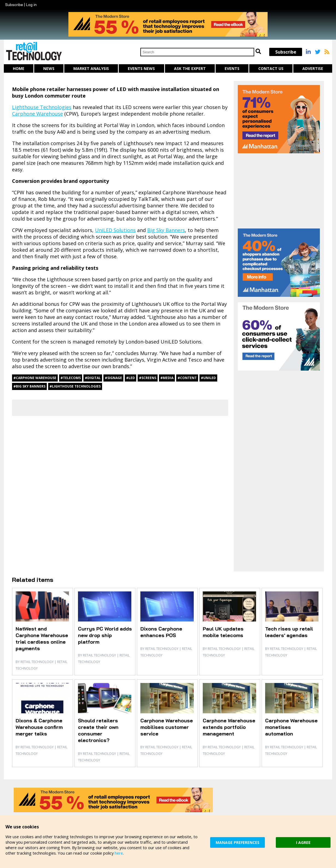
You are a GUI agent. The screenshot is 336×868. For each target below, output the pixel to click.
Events (232, 68)
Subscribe (14, 5)
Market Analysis (91, 68)
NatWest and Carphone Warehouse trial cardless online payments (42, 639)
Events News (141, 68)
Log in (31, 5)
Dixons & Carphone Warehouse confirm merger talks (39, 727)
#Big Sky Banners (29, 386)
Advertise (313, 68)
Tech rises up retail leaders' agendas (289, 632)
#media (167, 378)
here (121, 853)
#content (187, 378)
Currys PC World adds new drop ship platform (105, 635)
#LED (131, 378)
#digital (93, 378)
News (49, 68)
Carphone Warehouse (37, 114)
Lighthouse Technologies (42, 107)
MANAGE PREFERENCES (237, 842)
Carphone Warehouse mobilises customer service (167, 727)
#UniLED (208, 378)
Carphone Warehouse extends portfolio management (229, 727)
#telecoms (71, 378)
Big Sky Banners (166, 230)
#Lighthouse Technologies (75, 386)
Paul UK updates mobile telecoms (223, 632)
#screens (148, 378)
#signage (113, 378)
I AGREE (303, 842)
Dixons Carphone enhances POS (161, 632)
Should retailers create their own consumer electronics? (98, 730)
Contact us (271, 68)
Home (19, 68)
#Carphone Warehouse (35, 378)
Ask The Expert (190, 68)
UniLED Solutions (115, 230)
